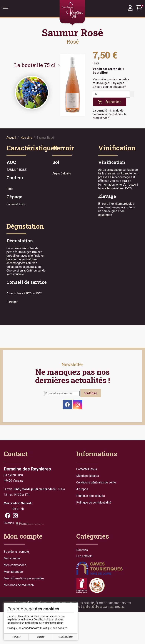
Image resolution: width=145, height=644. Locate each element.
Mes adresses (13, 572)
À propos (82, 489)
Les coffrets (84, 556)
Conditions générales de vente (96, 482)
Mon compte (12, 558)
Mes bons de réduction (19, 585)
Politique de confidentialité (94, 502)
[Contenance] (36, 65)
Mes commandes (15, 565)
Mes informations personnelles (24, 578)
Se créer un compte (16, 552)
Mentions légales (88, 476)
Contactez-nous (87, 469)
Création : (24, 523)
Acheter (109, 102)
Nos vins (82, 550)
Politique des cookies (91, 496)
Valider (91, 393)
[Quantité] (111, 94)
